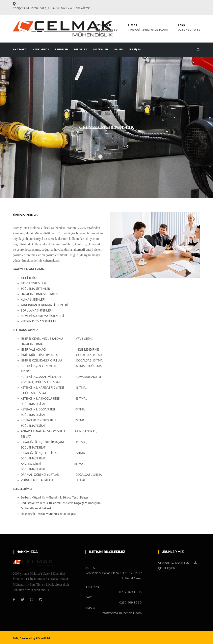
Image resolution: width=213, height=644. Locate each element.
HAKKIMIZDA (41, 49)
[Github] (41, 599)
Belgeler (81, 49)
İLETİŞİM (135, 49)
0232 (99, 29)
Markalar (101, 49)
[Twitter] (23, 599)
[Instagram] (32, 599)
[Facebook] (14, 599)
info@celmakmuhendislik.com (148, 29)
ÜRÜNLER (62, 49)
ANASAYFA (20, 49)
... (52, 590)
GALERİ (119, 49)
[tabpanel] (106, 127)
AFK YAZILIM (43, 638)
